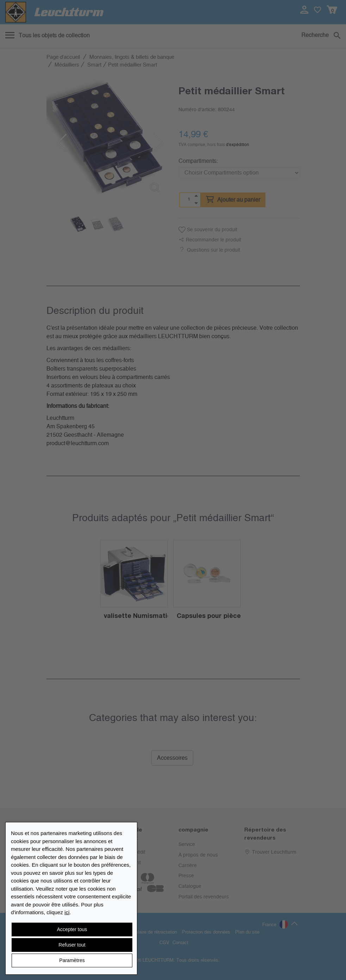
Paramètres (72, 960)
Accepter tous (72, 929)
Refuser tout (72, 945)
